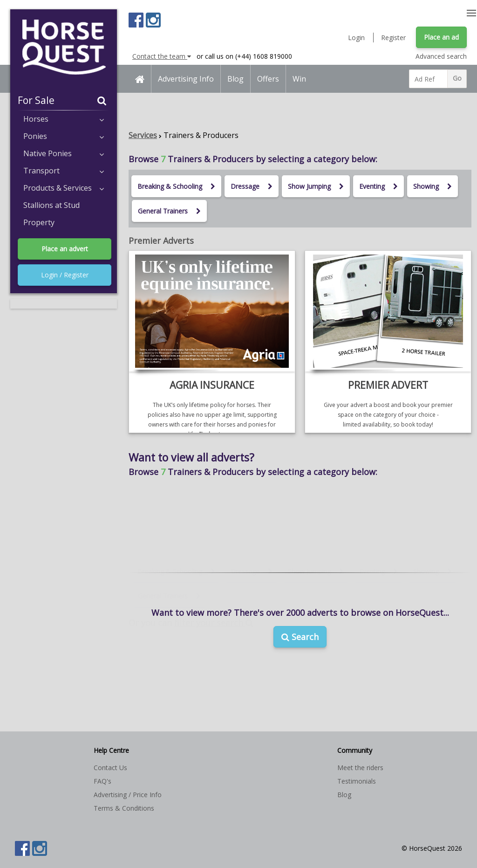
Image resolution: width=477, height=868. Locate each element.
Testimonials (357, 781)
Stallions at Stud (51, 205)
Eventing (378, 186)
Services (143, 135)
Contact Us (110, 768)
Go (457, 78)
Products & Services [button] (64, 188)
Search (300, 637)
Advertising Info (186, 79)
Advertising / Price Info (128, 795)
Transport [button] (64, 171)
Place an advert (65, 249)
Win (299, 79)
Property (39, 222)
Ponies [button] (64, 136)
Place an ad (441, 37)
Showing (433, 186)
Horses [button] (64, 119)
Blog (235, 79)
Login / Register (65, 275)
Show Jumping (316, 186)
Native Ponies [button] (64, 153)
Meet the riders (360, 768)
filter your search (214, 584)
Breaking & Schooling (176, 186)
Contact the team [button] (162, 56)
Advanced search (441, 56)
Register (393, 38)
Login (356, 38)
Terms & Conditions (124, 808)
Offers (268, 79)
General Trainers (169, 211)
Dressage (252, 186)
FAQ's (102, 781)
